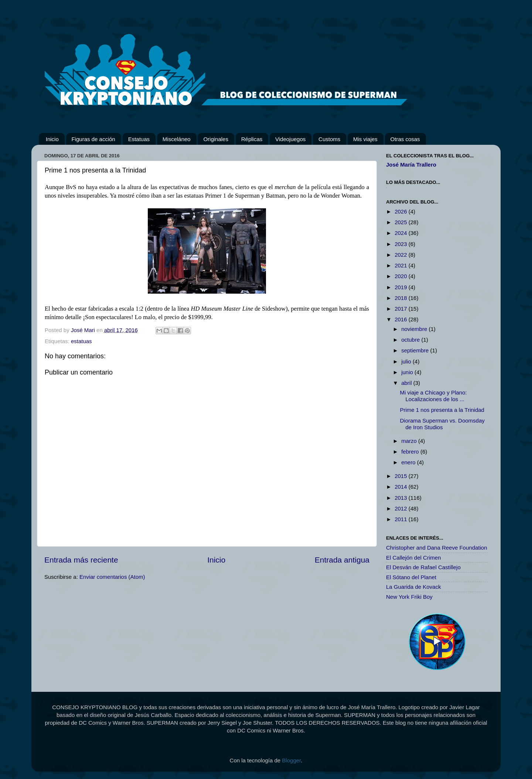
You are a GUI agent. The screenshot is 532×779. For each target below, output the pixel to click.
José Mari (84, 330)
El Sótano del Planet (411, 577)
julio (407, 361)
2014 (402, 487)
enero (409, 462)
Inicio (52, 139)
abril (407, 383)
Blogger (291, 760)
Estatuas (139, 139)
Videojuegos (290, 139)
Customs (329, 139)
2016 (402, 319)
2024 (402, 233)
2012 (402, 508)
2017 (402, 309)
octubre (411, 340)
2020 (402, 276)
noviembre (415, 329)
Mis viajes (365, 139)
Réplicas (252, 139)
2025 (402, 222)
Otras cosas (405, 139)
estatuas (81, 341)
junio (408, 372)
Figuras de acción (93, 139)
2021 (402, 265)
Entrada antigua (342, 560)
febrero (411, 452)
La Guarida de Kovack (413, 587)
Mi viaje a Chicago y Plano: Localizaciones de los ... (434, 396)
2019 (402, 287)
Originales (216, 139)
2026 (402, 211)
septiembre (416, 350)
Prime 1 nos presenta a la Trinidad (442, 410)
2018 (402, 298)
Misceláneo (177, 139)
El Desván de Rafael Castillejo (423, 567)
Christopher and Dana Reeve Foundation (437, 548)
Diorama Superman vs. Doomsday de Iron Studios (442, 424)
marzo (410, 441)
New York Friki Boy (409, 597)
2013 (402, 498)
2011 (402, 519)
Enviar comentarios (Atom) (112, 577)
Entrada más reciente (81, 560)
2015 (402, 476)
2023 (402, 244)
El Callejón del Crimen (413, 558)
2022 (402, 255)
